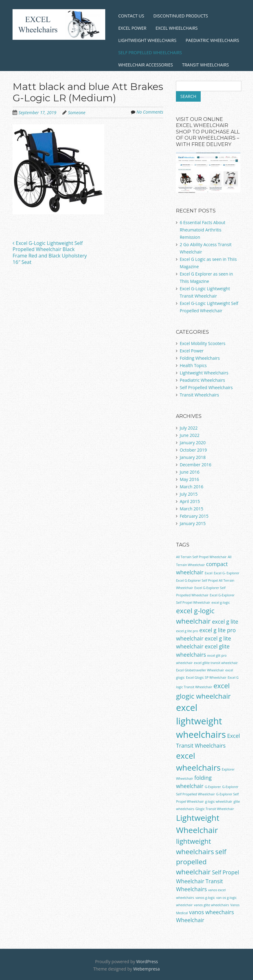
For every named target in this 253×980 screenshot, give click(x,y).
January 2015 (193, 523)
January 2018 (193, 457)
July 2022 (189, 428)
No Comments (150, 112)
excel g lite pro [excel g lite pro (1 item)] (187, 631)
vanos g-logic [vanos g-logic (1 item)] (205, 898)
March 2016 (191, 487)
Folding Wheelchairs (200, 358)
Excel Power (132, 28)
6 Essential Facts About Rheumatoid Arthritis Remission (202, 230)
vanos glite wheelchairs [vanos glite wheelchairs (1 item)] (212, 905)
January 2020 (193, 443)
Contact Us (131, 16)
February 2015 (194, 516)
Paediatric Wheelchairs (212, 40)
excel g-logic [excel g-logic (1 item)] (221, 603)
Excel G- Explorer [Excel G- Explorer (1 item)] (227, 573)
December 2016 (195, 465)
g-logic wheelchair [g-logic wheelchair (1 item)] (219, 802)
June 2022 (189, 435)
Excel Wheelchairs (177, 28)
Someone (77, 113)
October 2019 (193, 450)
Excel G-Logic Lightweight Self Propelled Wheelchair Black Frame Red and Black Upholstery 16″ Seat (50, 253)
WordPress (147, 961)
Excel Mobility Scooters (202, 343)
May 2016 (189, 479)
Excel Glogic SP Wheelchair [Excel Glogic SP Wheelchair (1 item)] (206, 678)
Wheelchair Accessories (145, 65)
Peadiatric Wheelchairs (202, 380)
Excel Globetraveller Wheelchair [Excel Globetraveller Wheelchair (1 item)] (200, 670)
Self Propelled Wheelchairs (150, 53)
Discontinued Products (180, 16)
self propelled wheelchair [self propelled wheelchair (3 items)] (201, 862)
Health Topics (193, 365)
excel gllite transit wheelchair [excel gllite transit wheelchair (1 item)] (216, 663)
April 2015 (190, 501)
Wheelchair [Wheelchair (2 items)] (190, 920)
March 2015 (191, 509)
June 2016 (189, 472)
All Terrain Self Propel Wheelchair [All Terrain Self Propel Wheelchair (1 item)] (201, 557)
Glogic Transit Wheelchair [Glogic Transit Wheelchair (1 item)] (215, 809)
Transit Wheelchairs (205, 65)
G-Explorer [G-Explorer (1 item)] (213, 787)
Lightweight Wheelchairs (147, 40)
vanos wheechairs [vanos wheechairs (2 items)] (212, 912)
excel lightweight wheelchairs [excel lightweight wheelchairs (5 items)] (201, 721)
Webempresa (146, 969)
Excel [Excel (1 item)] (208, 573)
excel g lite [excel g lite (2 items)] (225, 621)
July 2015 (189, 494)
